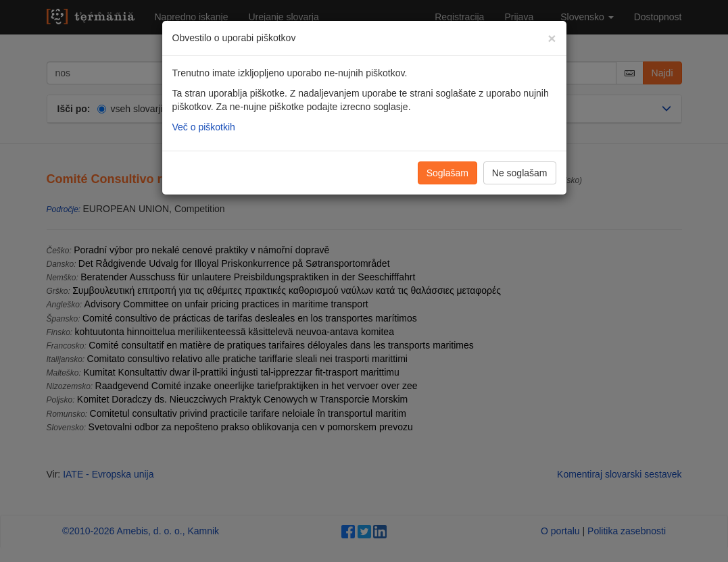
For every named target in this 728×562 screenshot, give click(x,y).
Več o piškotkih (204, 127)
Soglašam (447, 173)
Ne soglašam (520, 173)
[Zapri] (552, 38)
